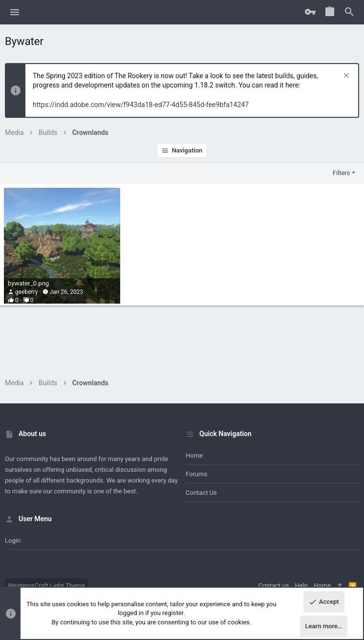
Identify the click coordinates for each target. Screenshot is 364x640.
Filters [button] (342, 173)
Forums (196, 474)
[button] (15, 12)
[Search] (349, 12)
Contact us (201, 493)
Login (13, 541)
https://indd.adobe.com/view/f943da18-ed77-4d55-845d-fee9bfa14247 (141, 105)
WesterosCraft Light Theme (46, 585)
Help (301, 585)
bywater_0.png (28, 283)
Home (194, 455)
